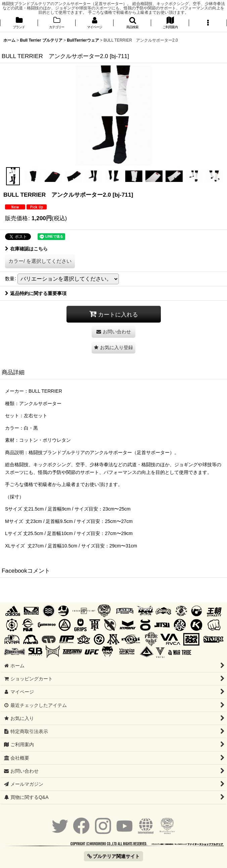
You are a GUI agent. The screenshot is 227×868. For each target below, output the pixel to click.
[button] (132, 23)
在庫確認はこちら (26, 249)
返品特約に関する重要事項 (36, 293)
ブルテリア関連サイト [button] (114, 856)
